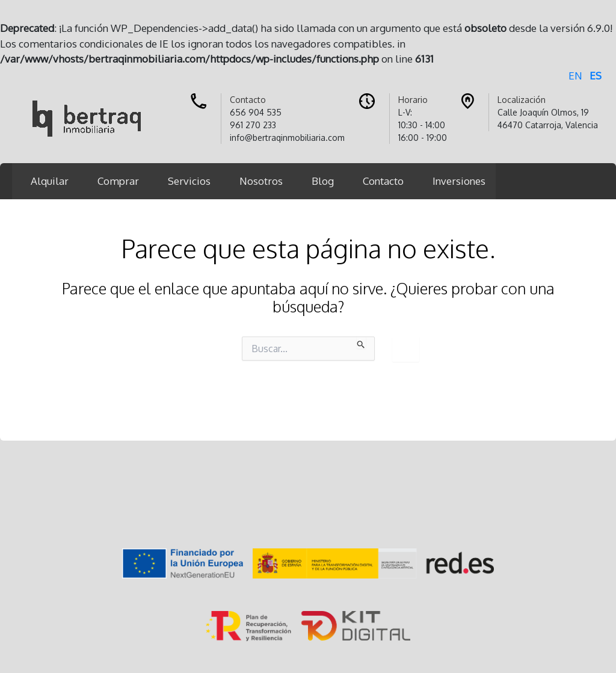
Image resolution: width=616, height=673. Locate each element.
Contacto (383, 181)
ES (596, 76)
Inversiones (459, 181)
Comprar (118, 181)
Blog (323, 181)
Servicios (189, 181)
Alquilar (50, 181)
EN (575, 76)
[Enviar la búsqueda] (361, 343)
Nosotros (261, 181)
